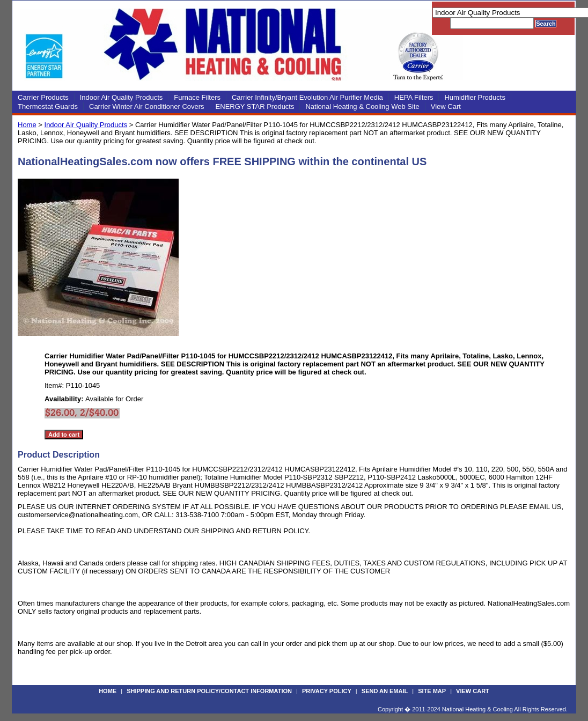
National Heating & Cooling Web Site (362, 106)
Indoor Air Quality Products (122, 97)
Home (27, 125)
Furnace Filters (197, 97)
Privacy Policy (327, 691)
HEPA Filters (414, 97)
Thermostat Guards (48, 106)
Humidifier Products (475, 97)
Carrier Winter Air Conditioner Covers (147, 106)
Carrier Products (43, 97)
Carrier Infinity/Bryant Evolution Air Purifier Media (307, 97)
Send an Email (385, 691)
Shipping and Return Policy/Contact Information (209, 691)
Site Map (432, 691)
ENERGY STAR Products (255, 106)
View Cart (446, 106)
